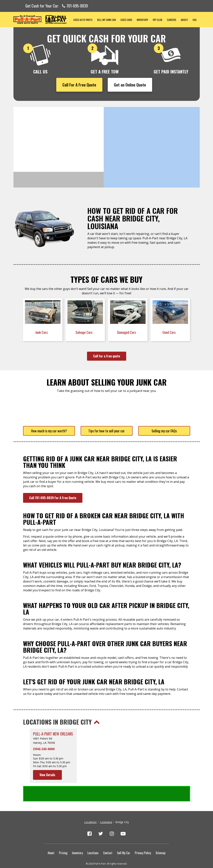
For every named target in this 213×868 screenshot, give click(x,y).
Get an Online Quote (130, 85)
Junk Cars (42, 332)
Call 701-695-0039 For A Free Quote (53, 498)
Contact (108, 837)
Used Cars (126, 20)
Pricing (63, 837)
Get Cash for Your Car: (57, 6)
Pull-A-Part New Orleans (53, 734)
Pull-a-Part (42, 19)
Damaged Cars (127, 332)
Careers (172, 20)
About (184, 20)
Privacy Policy (143, 837)
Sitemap (160, 837)
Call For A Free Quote (79, 85)
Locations (90, 807)
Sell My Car (124, 837)
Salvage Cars (84, 332)
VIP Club (157, 20)
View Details (47, 775)
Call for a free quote (107, 356)
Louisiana (106, 807)
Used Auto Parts (83, 20)
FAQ (195, 20)
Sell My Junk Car (106, 20)
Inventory (142, 20)
